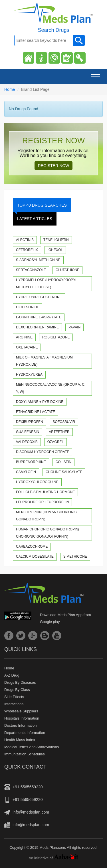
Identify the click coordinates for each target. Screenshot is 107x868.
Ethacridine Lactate (36, 412)
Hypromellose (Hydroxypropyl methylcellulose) (47, 284)
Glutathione (68, 270)
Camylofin (26, 472)
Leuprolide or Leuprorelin (42, 502)
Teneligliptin (56, 240)
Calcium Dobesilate (35, 557)
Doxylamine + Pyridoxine (40, 402)
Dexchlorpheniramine (37, 327)
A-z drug (12, 675)
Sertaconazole (31, 270)
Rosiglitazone (56, 337)
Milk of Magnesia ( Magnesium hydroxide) (44, 361)
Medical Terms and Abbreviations (32, 747)
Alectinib (25, 240)
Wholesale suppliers (21, 711)
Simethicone (75, 557)
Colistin (63, 462)
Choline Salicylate (64, 472)
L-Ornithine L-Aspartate (39, 317)
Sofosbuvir (64, 422)
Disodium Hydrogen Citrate (43, 452)
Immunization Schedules (25, 754)
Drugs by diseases (20, 682)
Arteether (59, 432)
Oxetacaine (27, 347)
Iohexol (55, 250)
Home (10, 89)
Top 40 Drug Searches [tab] (40, 207)
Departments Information (25, 733)
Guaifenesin (28, 432)
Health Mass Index (20, 740)
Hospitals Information (22, 718)
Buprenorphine (31, 462)
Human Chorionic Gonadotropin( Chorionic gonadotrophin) (48, 533)
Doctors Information (20, 725)
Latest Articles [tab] (35, 219)
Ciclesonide (28, 307)
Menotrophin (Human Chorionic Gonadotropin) (46, 516)
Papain (74, 327)
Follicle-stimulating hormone (45, 492)
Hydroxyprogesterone (39, 297)
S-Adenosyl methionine (38, 260)
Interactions (14, 704)
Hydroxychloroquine (37, 482)
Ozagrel (55, 442)
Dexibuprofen (30, 422)
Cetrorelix (27, 250)
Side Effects (14, 697)
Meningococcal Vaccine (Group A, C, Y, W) (51, 388)
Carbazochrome (32, 546)
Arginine (24, 337)
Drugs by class (17, 690)
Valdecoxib (27, 442)
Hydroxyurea (29, 375)
